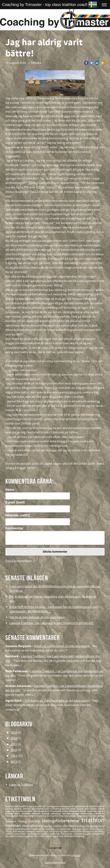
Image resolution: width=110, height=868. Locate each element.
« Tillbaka (35, 63)
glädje (30, 836)
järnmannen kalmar (95, 809)
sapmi (67, 831)
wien (73, 831)
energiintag (92, 826)
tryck (46, 831)
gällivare (20, 829)
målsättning (99, 816)
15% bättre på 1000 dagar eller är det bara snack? (57, 701)
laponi (86, 829)
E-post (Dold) (15, 502)
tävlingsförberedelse (62, 821)
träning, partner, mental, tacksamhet (25, 809)
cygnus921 (76, 855)
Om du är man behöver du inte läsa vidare (37, 617)
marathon (12, 821)
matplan (37, 814)
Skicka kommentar (55, 552)
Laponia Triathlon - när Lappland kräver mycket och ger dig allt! (51, 623)
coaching (10, 811)
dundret (45, 811)
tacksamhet (70, 816)
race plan (77, 829)
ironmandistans (64, 829)
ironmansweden (24, 811)
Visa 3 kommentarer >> (21, 561)
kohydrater (21, 834)
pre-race (59, 836)
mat (58, 834)
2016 (14, 750)
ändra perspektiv (71, 811)
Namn (10, 490)
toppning (22, 836)
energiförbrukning (37, 816)
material (10, 834)
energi (101, 826)
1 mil (92, 829)
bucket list (40, 806)
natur (37, 836)
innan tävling (56, 831)
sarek (42, 836)
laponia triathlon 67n (56, 826)
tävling (50, 816)
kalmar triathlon (47, 829)
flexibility (24, 806)
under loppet (77, 809)
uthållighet (69, 836)
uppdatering (80, 834)
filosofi (37, 811)
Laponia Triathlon (21, 785)
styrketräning (98, 831)
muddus (45, 834)
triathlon (93, 820)
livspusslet (56, 811)
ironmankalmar (63, 806)
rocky (47, 809)
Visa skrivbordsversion (55, 863)
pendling (50, 836)
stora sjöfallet (23, 814)
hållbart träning (76, 826)
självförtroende (97, 806)
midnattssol (19, 831)
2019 (14, 732)
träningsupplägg (71, 814)
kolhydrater (67, 834)
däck (53, 834)
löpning (35, 821)
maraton (10, 806)
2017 (14, 744)
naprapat (100, 829)
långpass (80, 836)
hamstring (56, 809)
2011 (14, 762)
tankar (40, 831)
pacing (46, 814)
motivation (87, 814)
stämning (57, 814)
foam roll (92, 811)
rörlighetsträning (80, 806)
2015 (14, 756)
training (23, 816)
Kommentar (14, 528)
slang (32, 806)
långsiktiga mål (85, 816)
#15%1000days (83, 831)
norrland (10, 829)
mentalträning (33, 826)
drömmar (59, 816)
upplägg (51, 806)
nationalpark (34, 834)
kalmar (28, 829)
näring (9, 831)
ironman (14, 826)
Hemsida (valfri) (18, 515)
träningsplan (12, 816)
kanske (66, 809)
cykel (35, 829)
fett (17, 806)
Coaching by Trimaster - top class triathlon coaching (48, 5)
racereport (31, 831)
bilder (84, 811)
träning (23, 821)
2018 (14, 738)
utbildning (99, 814)
